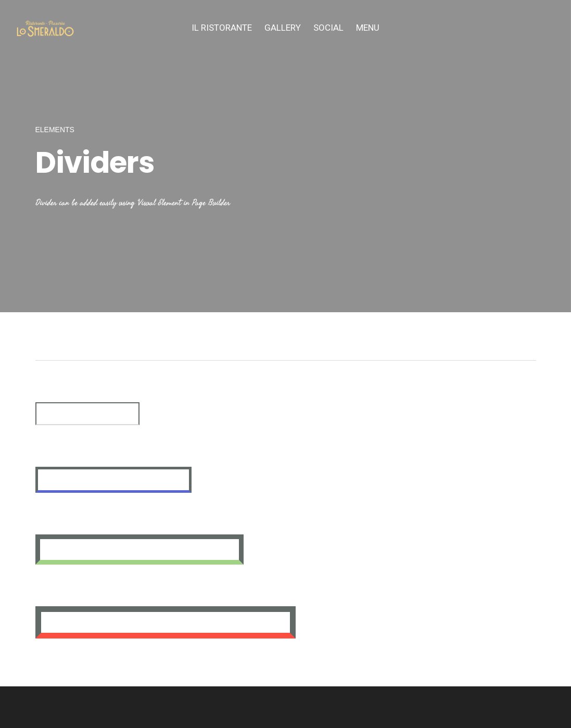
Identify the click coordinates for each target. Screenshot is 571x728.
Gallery (283, 28)
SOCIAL (328, 28)
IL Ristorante (222, 28)
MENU (368, 28)
